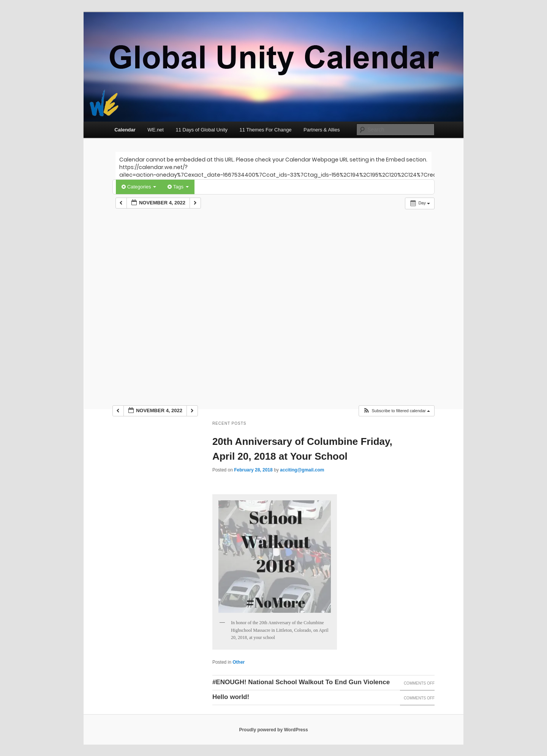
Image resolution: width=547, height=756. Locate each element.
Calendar (125, 130)
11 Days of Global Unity (202, 130)
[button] (396, 411)
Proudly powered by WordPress (273, 730)
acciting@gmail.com (302, 470)
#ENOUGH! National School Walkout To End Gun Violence (301, 682)
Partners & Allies (322, 130)
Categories (139, 187)
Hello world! (231, 697)
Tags (178, 187)
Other (239, 662)
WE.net (156, 130)
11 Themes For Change (266, 130)
